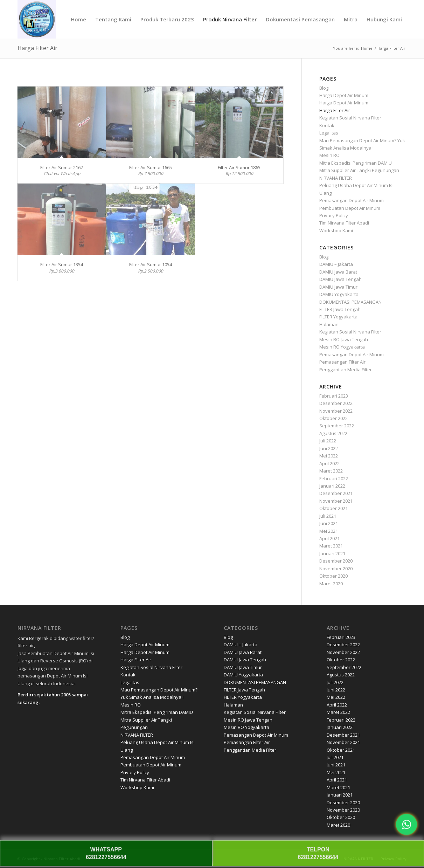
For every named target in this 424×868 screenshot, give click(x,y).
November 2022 (336, 411)
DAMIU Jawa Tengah (340, 279)
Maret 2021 (331, 546)
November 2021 (336, 501)
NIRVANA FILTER (336, 178)
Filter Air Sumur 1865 (239, 167)
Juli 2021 (328, 516)
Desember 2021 (336, 493)
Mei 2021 (329, 531)
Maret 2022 (331, 471)
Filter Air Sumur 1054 (151, 264)
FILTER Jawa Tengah (340, 309)
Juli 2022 (328, 441)
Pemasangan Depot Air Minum (352, 200)
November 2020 (336, 569)
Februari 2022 (334, 478)
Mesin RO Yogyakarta (342, 347)
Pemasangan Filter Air (342, 362)
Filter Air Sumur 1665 (151, 167)
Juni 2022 (329, 448)
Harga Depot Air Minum (344, 95)
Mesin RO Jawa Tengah (344, 339)
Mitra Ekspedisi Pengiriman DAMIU (356, 163)
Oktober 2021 (333, 508)
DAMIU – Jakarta (336, 264)
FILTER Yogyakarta (338, 317)
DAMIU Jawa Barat (338, 272)
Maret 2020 (331, 584)
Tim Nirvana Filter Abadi (344, 223)
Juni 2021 (329, 523)
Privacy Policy (334, 215)
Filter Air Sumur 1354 (62, 264)
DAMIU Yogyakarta (339, 294)
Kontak (327, 125)
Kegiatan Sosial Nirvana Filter (350, 118)
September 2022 (337, 426)
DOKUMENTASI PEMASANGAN (350, 302)
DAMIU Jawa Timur (338, 287)
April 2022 (329, 463)
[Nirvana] (37, 19)
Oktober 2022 (333, 418)
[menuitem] (78, 19)
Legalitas (329, 133)
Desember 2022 (336, 403)
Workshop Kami (336, 230)
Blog (324, 88)
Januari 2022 (332, 486)
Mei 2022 (329, 456)
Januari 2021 (332, 553)
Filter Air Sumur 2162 (62, 167)
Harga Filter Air (37, 48)
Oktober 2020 (333, 576)
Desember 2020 (336, 561)
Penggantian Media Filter (346, 370)
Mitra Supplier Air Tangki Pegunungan (359, 170)
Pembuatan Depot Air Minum (350, 208)
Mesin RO (329, 155)
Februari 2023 (334, 396)
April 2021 (329, 538)
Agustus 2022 (333, 433)
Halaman (329, 324)
